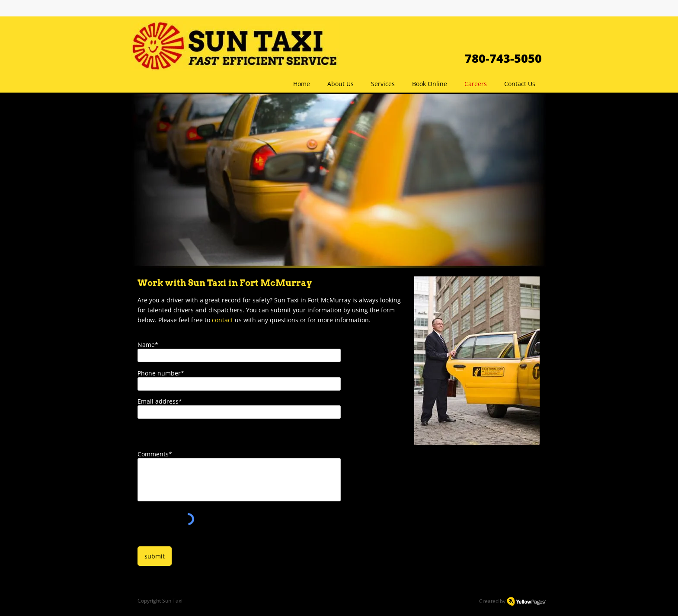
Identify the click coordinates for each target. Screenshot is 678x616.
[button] (383, 84)
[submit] (155, 556)
